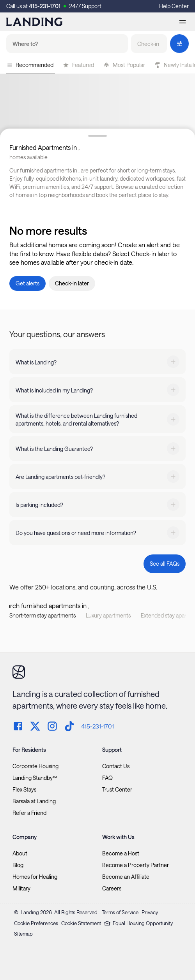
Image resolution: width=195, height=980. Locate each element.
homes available (28, 157)
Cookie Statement (81, 923)
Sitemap (23, 934)
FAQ (107, 778)
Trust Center (117, 790)
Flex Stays (24, 790)
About (20, 853)
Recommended (30, 65)
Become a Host (121, 853)
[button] (149, 44)
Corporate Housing (35, 766)
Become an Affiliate (126, 877)
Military (21, 889)
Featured (78, 65)
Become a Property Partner (136, 865)
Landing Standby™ (35, 778)
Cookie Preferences (36, 923)
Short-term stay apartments (43, 615)
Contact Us (116, 766)
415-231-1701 (45, 6)
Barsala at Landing (34, 801)
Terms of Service (120, 912)
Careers (112, 889)
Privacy (150, 912)
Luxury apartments (108, 615)
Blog (18, 865)
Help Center (174, 6)
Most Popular (124, 65)
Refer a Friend (29, 813)
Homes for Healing (35, 877)
